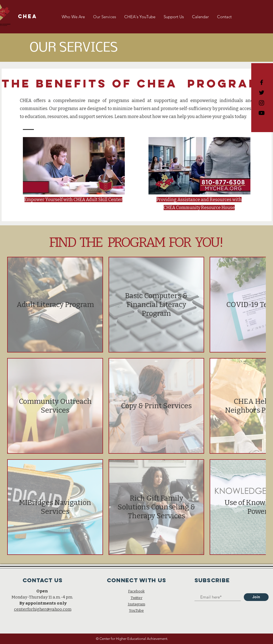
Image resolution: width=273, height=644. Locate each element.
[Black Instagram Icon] (262, 103)
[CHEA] (28, 17)
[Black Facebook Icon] (262, 82)
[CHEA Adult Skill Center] (262, 113)
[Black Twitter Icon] (262, 93)
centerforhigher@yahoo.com (43, 609)
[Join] (256, 597)
